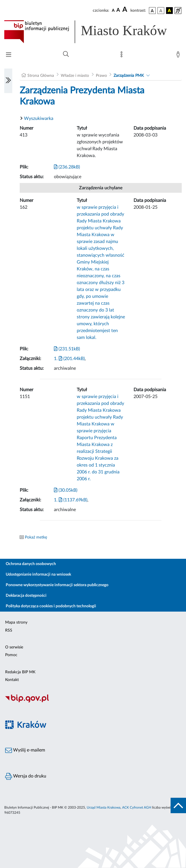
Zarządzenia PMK (129, 76)
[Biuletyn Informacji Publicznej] (93, 702)
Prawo (101, 76)
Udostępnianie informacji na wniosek (38, 574)
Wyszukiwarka (39, 118)
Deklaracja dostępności (26, 596)
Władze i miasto (75, 76)
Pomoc (11, 655)
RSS (9, 630)
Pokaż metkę (36, 537)
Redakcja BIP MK (20, 672)
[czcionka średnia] (118, 10)
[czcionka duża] (126, 10)
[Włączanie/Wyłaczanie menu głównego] (9, 55)
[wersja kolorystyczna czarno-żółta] (169, 11)
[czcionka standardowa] (113, 10)
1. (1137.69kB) (71, 500)
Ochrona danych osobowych (31, 564)
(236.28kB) (67, 167)
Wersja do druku (26, 776)
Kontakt (12, 680)
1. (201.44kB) (69, 359)
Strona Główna (41, 76)
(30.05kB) (66, 490)
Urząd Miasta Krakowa (104, 807)
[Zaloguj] (179, 56)
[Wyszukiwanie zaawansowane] (66, 54)
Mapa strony (16, 622)
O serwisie (14, 647)
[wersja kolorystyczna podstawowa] (152, 11)
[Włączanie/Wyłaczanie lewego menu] (8, 81)
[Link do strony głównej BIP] (93, 32)
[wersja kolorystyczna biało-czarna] (161, 11)
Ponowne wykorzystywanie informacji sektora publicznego (57, 585)
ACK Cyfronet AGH (137, 807)
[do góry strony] (178, 805)
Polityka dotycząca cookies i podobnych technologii (51, 606)
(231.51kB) (67, 349)
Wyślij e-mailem (25, 750)
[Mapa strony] (123, 56)
